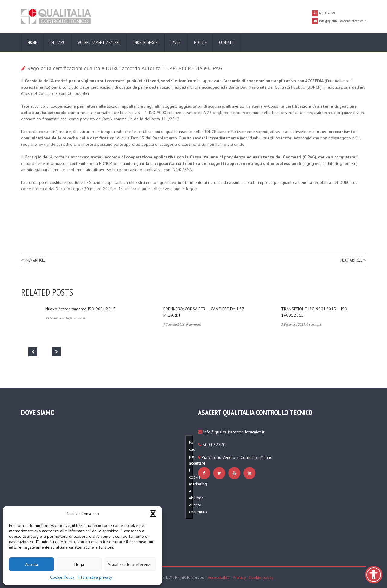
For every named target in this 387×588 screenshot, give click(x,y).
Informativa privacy (95, 577)
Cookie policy (261, 577)
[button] (153, 514)
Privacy (239, 577)
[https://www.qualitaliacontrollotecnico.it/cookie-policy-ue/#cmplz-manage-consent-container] (205, 473)
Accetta (32, 564)
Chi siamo (57, 42)
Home (32, 42)
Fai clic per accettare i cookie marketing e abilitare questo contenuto (191, 477)
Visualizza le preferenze (130, 564)
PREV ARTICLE (33, 260)
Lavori (176, 42)
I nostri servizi (146, 42)
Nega (79, 564)
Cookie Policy (62, 577)
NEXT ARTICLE (353, 260)
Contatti (227, 42)
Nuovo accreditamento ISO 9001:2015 (80, 309)
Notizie (200, 42)
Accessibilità (219, 577)
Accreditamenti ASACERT (99, 42)
